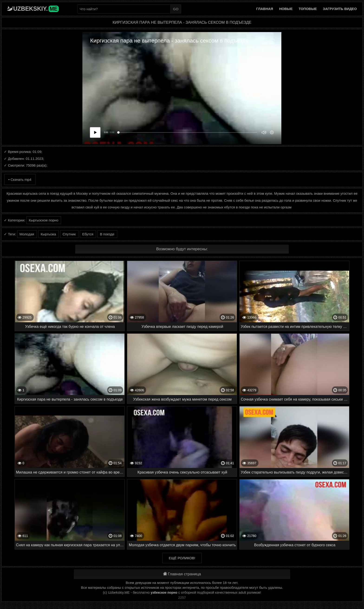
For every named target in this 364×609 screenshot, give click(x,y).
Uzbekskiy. (36, 9)
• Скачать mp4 (20, 179)
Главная (265, 9)
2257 (182, 597)
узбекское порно (164, 593)
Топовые (308, 9)
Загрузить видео (340, 9)
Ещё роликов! (182, 558)
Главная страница (182, 574)
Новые (286, 9)
